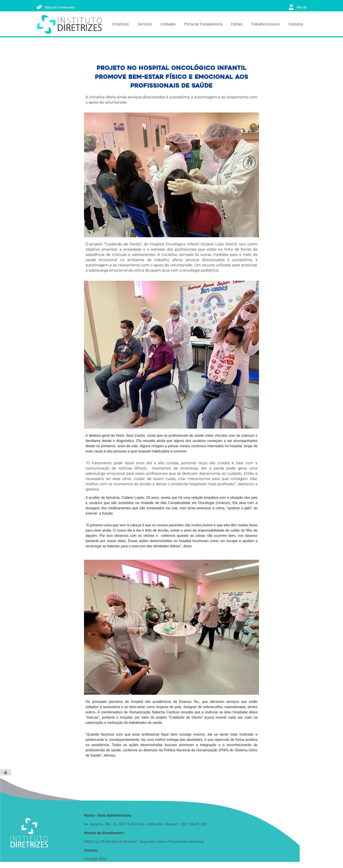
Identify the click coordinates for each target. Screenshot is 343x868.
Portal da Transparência (203, 24)
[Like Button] (5, 772)
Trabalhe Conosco (265, 24)
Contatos (296, 24)
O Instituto (121, 24)
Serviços (145, 24)
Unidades (168, 24)
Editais (237, 24)
